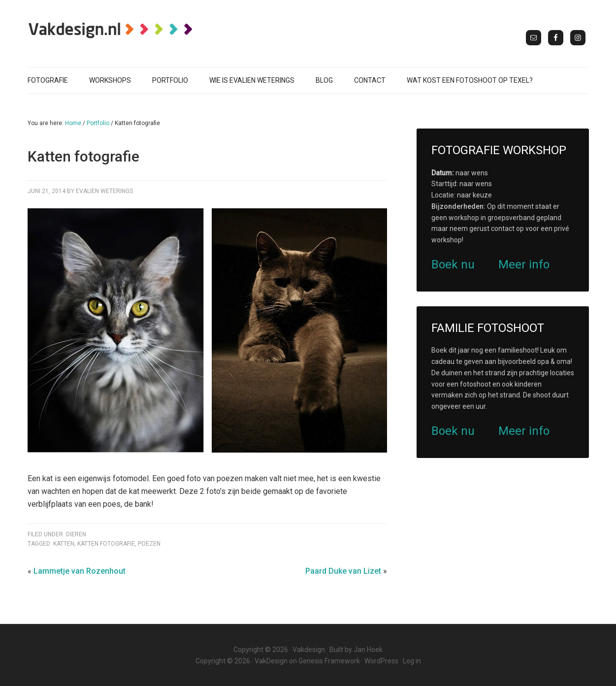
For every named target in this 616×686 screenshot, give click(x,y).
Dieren (76, 534)
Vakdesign (309, 650)
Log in (412, 661)
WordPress (381, 661)
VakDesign (271, 661)
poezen (149, 544)
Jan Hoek (368, 650)
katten (64, 544)
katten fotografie (106, 544)
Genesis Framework (329, 661)
